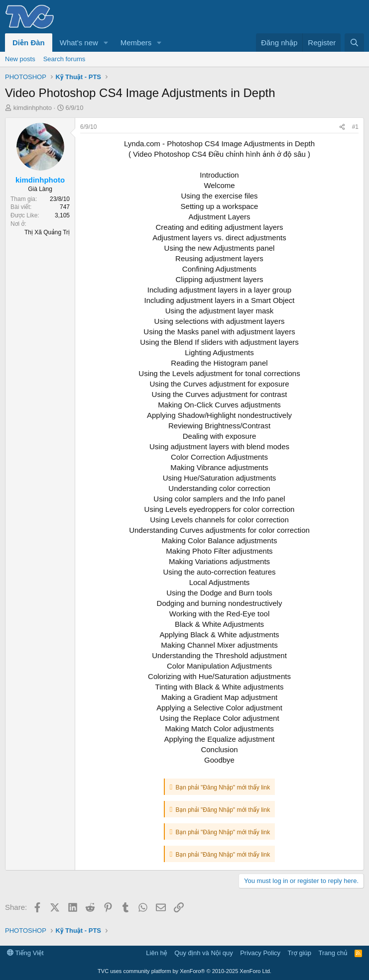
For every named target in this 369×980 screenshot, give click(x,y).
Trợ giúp (300, 953)
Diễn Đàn (29, 43)
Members (136, 43)
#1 (355, 127)
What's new (79, 43)
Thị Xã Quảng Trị (47, 232)
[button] (106, 43)
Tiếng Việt (25, 953)
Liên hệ (156, 953)
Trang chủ (333, 953)
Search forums (64, 59)
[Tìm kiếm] (354, 43)
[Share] (342, 127)
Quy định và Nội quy (204, 953)
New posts (20, 59)
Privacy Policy (260, 953)
